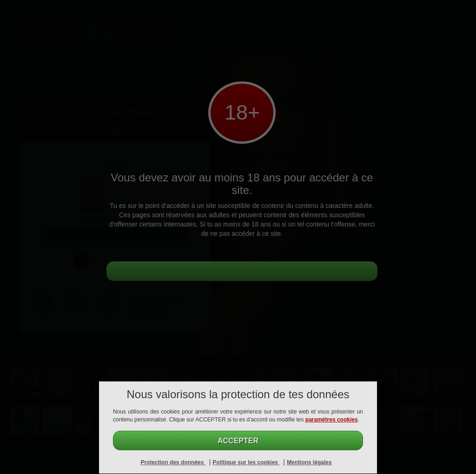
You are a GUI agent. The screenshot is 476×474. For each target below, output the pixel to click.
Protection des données (173, 462)
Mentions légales (309, 462)
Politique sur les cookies (246, 462)
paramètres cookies (332, 420)
